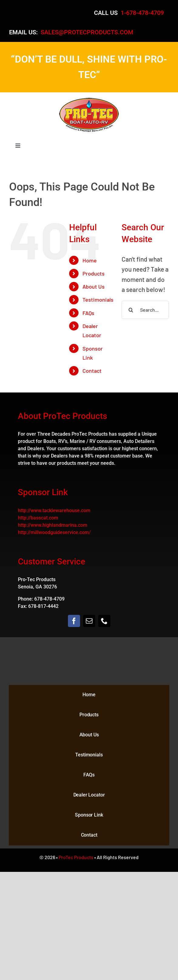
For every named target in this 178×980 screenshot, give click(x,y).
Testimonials (98, 300)
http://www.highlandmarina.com (53, 525)
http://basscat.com (38, 518)
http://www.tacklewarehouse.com (54, 511)
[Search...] (145, 310)
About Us (94, 286)
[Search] (131, 310)
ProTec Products (76, 857)
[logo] (89, 100)
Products (94, 273)
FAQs (88, 313)
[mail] (89, 621)
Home (90, 260)
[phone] (104, 621)
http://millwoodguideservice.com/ (54, 532)
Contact (92, 371)
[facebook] (74, 621)
